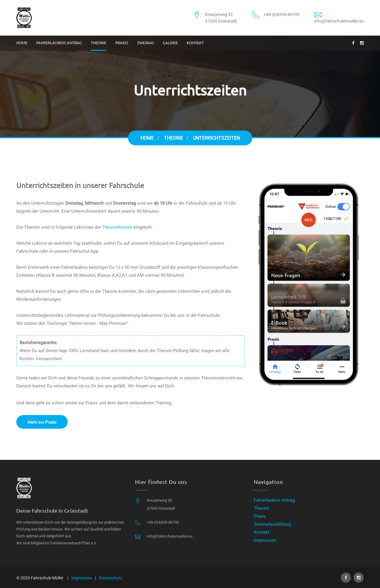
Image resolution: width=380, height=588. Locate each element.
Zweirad (145, 43)
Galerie (170, 43)
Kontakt (195, 43)
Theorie (99, 43)
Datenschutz (111, 578)
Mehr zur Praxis (42, 422)
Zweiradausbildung (272, 524)
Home (22, 43)
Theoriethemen (117, 227)
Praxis (122, 43)
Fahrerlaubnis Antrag (59, 43)
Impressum (265, 540)
